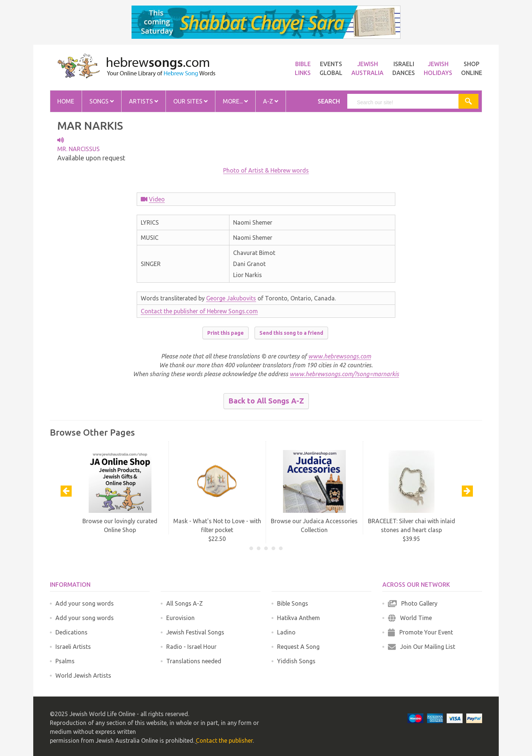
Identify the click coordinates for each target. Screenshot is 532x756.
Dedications (71, 632)
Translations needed (194, 661)
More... (235, 101)
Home (66, 101)
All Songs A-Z (185, 603)
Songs (102, 101)
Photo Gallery (413, 603)
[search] (403, 102)
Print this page (226, 333)
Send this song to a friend (291, 333)
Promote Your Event (420, 632)
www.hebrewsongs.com (340, 356)
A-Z (271, 101)
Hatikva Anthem (299, 618)
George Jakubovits (231, 298)
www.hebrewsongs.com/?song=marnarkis (344, 374)
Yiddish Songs (296, 661)
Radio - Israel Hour (191, 647)
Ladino (286, 632)
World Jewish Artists (83, 675)
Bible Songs (293, 603)
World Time (410, 618)
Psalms (65, 661)
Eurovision (180, 618)
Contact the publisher (224, 740)
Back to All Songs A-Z (266, 401)
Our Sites (190, 101)
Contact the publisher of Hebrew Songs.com (199, 311)
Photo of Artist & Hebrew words (266, 170)
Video (157, 199)
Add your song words (85, 603)
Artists (144, 101)
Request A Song (298, 647)
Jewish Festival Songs (195, 632)
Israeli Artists (73, 647)
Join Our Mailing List (422, 647)
